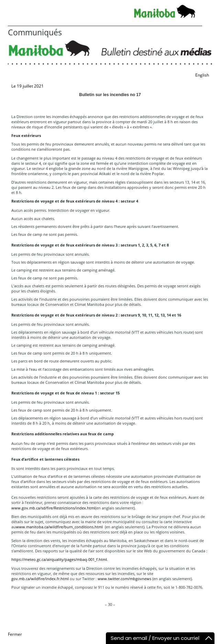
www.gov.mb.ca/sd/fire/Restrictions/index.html (53, 508)
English (202, 75)
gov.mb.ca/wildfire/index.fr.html (40, 579)
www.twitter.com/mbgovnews (124, 579)
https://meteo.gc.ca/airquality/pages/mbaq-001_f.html (59, 559)
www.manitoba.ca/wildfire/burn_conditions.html (59, 527)
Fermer (15, 634)
